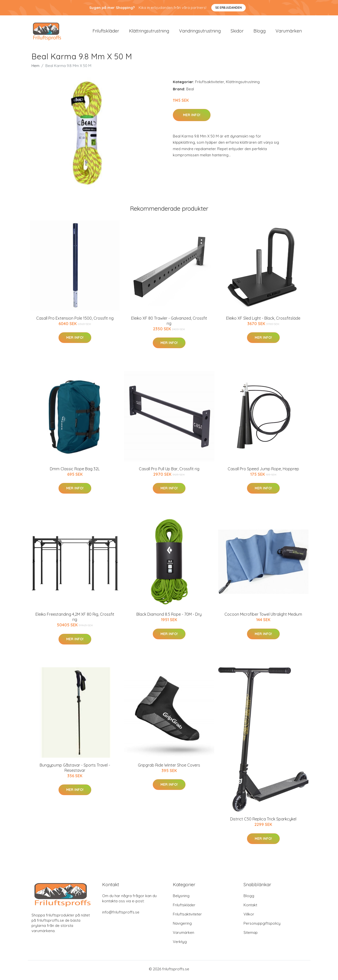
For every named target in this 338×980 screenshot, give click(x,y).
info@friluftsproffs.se (121, 915)
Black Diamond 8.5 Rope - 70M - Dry (169, 617)
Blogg (260, 32)
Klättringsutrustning (149, 32)
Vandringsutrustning (200, 32)
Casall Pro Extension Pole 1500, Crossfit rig (75, 321)
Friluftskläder (106, 32)
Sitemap (251, 935)
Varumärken (289, 32)
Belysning (181, 898)
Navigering (182, 926)
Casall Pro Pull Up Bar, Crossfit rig (169, 471)
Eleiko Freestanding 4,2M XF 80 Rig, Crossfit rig (75, 620)
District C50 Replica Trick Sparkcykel (263, 822)
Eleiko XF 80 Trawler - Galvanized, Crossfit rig (169, 323)
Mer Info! (192, 117)
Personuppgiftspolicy (262, 926)
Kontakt (250, 907)
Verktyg (180, 944)
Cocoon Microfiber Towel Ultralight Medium (263, 617)
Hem (35, 68)
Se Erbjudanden (229, 8)
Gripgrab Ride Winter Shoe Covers (169, 768)
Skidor (237, 32)
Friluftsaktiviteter (210, 84)
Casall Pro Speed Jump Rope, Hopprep (263, 471)
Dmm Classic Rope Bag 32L (75, 471)
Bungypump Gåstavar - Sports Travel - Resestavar (75, 770)
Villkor (249, 917)
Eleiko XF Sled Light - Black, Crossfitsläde (263, 321)
